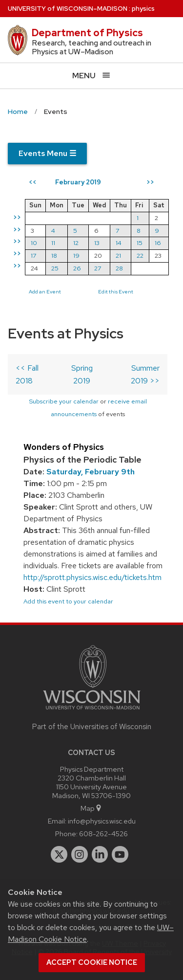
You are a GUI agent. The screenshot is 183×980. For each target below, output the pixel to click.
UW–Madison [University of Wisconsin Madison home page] (68, 9)
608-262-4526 (103, 834)
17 (33, 256)
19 (76, 256)
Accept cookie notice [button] (92, 962)
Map (91, 808)
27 (98, 268)
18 (54, 256)
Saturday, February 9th (91, 472)
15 (140, 243)
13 (97, 243)
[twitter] (59, 854)
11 (53, 243)
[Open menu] (91, 76)
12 (76, 243)
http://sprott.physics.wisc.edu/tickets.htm (92, 577)
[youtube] (120, 854)
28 (119, 268)
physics (143, 9)
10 (34, 243)
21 (118, 256)
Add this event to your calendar (68, 601)
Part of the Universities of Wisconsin (92, 727)
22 (140, 256)
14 (119, 243)
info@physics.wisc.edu (102, 821)
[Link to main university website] (92, 711)
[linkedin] (100, 854)
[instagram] (80, 854)
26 (77, 268)
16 (158, 243)
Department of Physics (87, 33)
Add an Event (45, 291)
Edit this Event (116, 291)
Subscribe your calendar (64, 401)
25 (55, 268)
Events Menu (47, 153)
